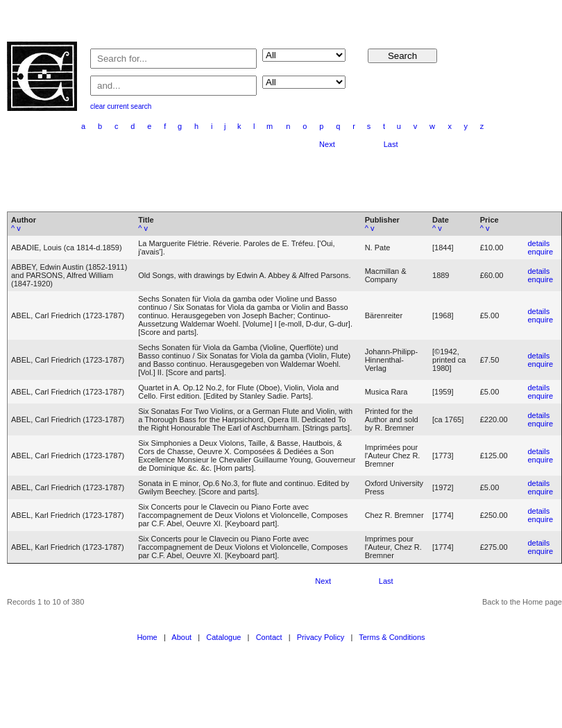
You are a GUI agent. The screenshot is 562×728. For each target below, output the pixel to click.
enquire (540, 252)
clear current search (121, 106)
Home (147, 637)
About (181, 637)
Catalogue (223, 637)
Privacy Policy (321, 637)
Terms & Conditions (392, 637)
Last (391, 144)
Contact (269, 637)
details (538, 243)
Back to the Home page (522, 602)
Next (327, 144)
